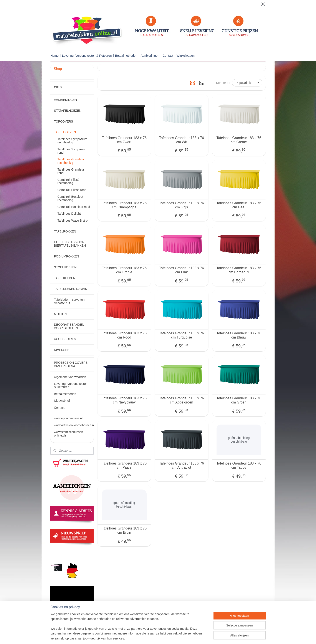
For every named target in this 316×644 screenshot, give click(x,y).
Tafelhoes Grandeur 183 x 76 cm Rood (124, 335)
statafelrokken (62, 552)
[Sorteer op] (247, 83)
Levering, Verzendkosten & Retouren (87, 56)
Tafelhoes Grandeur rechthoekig (71, 161)
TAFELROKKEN (65, 231)
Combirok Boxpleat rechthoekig (70, 198)
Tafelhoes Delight (69, 214)
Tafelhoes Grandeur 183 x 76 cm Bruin (124, 530)
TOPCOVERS (63, 121)
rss (158, 636)
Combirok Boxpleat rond (74, 207)
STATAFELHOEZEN (68, 111)
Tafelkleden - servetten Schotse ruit (69, 301)
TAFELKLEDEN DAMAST (71, 289)
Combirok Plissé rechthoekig (68, 181)
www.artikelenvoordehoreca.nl (74, 425)
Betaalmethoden (126, 56)
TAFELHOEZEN (65, 132)
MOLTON (60, 314)
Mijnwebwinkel (205, 636)
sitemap (150, 636)
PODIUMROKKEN (66, 256)
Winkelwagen (186, 56)
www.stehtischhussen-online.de (69, 434)
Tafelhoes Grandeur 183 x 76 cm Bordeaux (239, 270)
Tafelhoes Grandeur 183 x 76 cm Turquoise (181, 335)
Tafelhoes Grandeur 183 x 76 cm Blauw (239, 335)
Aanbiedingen (150, 56)
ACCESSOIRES (65, 339)
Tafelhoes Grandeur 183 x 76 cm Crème (239, 140)
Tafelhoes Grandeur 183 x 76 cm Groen (239, 400)
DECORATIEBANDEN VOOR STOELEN (69, 326)
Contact (168, 56)
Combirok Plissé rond (72, 190)
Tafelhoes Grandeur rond (71, 171)
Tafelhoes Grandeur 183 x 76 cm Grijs (181, 205)
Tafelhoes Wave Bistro (72, 221)
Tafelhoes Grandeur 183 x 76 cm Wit (181, 140)
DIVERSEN (62, 350)
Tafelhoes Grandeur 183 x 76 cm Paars (124, 465)
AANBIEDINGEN (65, 100)
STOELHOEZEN (65, 267)
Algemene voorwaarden (70, 377)
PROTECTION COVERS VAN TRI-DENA (71, 364)
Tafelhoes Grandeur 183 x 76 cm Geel (239, 205)
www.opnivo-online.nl (68, 418)
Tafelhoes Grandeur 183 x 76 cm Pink (181, 270)
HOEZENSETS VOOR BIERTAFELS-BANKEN (70, 244)
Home (54, 56)
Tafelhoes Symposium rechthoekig (72, 141)
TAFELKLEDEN (65, 278)
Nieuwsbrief (62, 401)
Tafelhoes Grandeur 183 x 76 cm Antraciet (181, 465)
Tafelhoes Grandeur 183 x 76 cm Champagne (124, 205)
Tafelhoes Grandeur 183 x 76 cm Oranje (124, 270)
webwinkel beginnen (172, 636)
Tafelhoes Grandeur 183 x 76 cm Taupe (239, 465)
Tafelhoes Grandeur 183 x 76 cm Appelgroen (181, 400)
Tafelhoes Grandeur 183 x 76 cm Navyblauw (124, 400)
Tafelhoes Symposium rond (72, 151)
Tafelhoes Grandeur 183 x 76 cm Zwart (124, 140)
